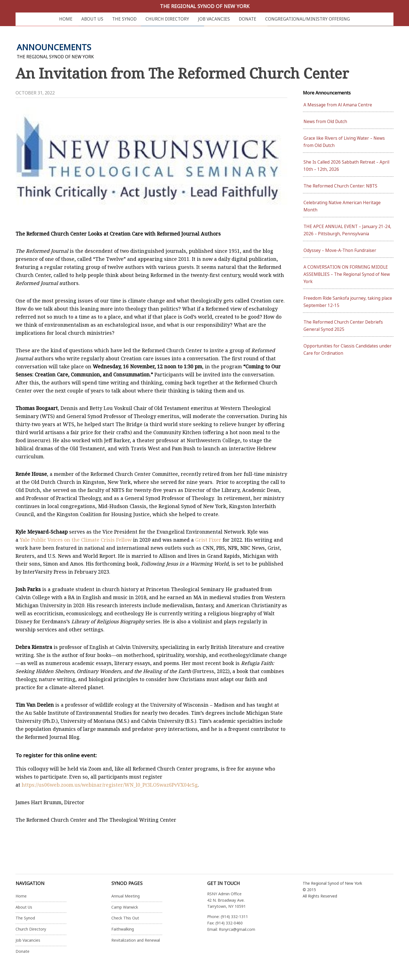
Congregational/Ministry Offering (308, 19)
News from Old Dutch (325, 122)
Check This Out (125, 918)
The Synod (124, 19)
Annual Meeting (126, 896)
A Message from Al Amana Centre (338, 105)
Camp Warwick (125, 907)
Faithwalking (123, 929)
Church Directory (167, 19)
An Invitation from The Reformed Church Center (182, 73)
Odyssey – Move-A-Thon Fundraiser (340, 250)
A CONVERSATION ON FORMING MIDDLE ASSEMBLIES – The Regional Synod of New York (347, 274)
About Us (92, 19)
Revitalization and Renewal (136, 940)
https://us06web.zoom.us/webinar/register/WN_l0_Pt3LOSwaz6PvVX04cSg (110, 785)
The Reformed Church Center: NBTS (340, 186)
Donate (248, 19)
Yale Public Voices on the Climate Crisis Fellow (76, 540)
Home (66, 19)
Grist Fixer (208, 540)
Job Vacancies (214, 19)
